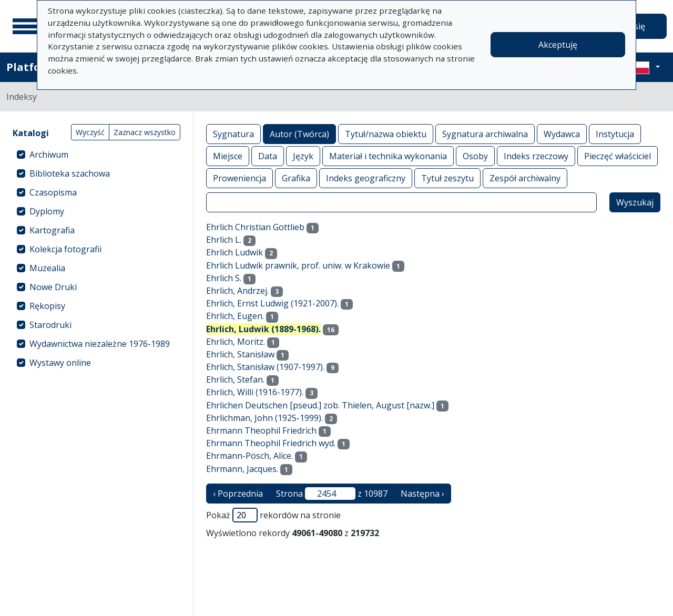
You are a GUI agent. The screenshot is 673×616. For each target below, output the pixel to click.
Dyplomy (47, 211)
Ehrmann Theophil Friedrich (261, 430)
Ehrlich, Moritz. (236, 342)
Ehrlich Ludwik (234, 252)
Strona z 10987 (332, 494)
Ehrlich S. (224, 278)
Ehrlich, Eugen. (235, 316)
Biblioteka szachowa (70, 173)
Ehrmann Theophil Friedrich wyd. (271, 443)
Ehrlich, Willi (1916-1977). (255, 392)
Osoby (475, 156)
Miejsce (228, 156)
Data (268, 156)
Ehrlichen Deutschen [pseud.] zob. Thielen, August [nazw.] (320, 405)
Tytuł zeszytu (447, 178)
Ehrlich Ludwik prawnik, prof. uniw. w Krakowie (298, 265)
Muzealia (47, 268)
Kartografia (52, 230)
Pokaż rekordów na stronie (273, 515)
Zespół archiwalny (525, 178)
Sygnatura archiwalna (485, 134)
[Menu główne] (26, 26)
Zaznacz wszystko (145, 132)
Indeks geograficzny (366, 178)
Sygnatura (233, 134)
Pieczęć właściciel (618, 156)
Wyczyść (90, 132)
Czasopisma (53, 192)
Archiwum (49, 155)
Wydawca (562, 134)
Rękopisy (47, 306)
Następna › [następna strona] (422, 494)
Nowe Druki (53, 287)
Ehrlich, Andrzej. (237, 291)
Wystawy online (60, 363)
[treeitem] (96, 155)
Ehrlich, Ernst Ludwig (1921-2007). (272, 303)
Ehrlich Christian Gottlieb (255, 227)
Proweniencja (239, 178)
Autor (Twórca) (299, 134)
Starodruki (50, 325)
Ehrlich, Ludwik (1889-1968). (263, 329)
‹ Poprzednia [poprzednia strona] (238, 494)
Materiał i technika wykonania (388, 156)
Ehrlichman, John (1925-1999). (264, 418)
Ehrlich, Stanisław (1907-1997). (265, 367)
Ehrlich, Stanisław (240, 354)
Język (303, 156)
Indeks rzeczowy (536, 156)
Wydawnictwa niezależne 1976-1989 (100, 344)
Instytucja (615, 134)
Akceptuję (558, 45)
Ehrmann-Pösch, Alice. (249, 456)
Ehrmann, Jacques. (242, 469)
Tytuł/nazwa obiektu (386, 134)
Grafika (296, 178)
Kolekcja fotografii (65, 249)
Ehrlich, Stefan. (235, 379)
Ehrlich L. (224, 240)
